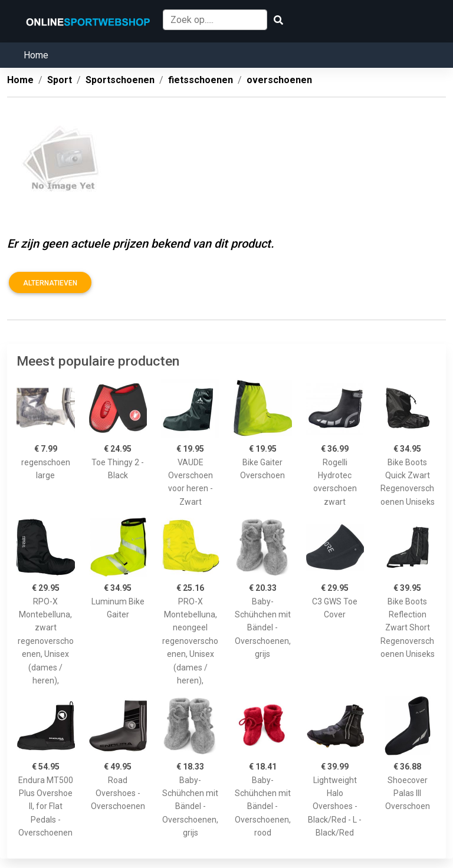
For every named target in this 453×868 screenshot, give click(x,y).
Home (36, 55)
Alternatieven (50, 283)
